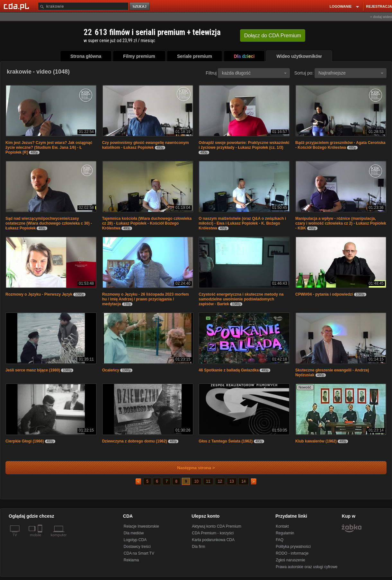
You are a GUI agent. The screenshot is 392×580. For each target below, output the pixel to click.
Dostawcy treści (137, 547)
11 (208, 481)
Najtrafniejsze (351, 73)
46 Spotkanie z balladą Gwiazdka (229, 370)
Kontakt (282, 526)
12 (220, 481)
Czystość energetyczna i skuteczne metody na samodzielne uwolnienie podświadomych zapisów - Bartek (241, 299)
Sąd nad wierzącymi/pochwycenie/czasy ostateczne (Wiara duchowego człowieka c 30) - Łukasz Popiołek (49, 223)
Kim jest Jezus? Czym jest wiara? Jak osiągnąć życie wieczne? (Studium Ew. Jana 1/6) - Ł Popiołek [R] (49, 147)
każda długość (254, 73)
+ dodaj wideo (381, 17)
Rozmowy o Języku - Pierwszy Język (39, 294)
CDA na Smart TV (139, 553)
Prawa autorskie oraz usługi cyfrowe (307, 567)
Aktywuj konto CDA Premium (216, 526)
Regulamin (285, 533)
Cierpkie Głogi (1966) (25, 441)
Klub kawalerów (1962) (316, 441)
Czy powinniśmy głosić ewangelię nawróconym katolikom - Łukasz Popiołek (146, 145)
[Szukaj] (83, 6)
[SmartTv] (41, 539)
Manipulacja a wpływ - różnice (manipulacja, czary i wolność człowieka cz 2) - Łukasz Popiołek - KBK (341, 223)
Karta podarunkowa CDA (213, 540)
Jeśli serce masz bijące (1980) (33, 370)
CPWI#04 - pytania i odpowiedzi (324, 294)
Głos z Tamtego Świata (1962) (226, 441)
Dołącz (273, 36)
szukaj (140, 7)
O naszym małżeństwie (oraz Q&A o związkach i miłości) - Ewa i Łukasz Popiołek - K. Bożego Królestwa (242, 223)
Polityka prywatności (293, 547)
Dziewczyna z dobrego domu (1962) (135, 441)
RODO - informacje (292, 553)
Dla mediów (134, 533)
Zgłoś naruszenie (290, 560)
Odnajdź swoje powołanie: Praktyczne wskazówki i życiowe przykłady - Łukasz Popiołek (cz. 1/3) (244, 145)
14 (243, 481)
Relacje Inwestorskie (141, 526)
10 (196, 481)
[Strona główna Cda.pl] (17, 6)
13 (232, 481)
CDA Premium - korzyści (213, 533)
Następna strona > (192, 468)
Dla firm (198, 547)
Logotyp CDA (135, 540)
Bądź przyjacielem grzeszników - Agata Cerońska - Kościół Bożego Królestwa (340, 145)
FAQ (280, 540)
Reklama (131, 560)
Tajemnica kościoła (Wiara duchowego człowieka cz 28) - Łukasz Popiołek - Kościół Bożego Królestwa (147, 223)
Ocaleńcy (111, 370)
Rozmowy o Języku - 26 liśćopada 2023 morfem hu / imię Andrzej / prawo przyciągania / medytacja (146, 299)
